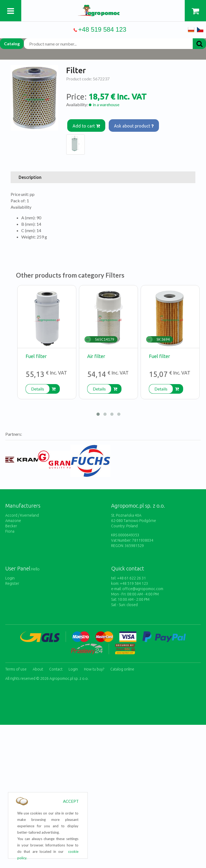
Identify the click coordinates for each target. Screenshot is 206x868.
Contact (56, 669)
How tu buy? (94, 669)
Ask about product (134, 126)
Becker (11, 526)
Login (10, 578)
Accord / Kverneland (22, 515)
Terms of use (16, 669)
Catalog (12, 44)
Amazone (13, 521)
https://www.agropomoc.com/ (103, 8)
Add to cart (87, 126)
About (38, 669)
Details (38, 389)
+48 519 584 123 (102, 29)
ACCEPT (71, 801)
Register (12, 583)
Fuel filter (36, 356)
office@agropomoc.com (143, 589)
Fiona (10, 531)
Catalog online (122, 669)
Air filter (96, 356)
